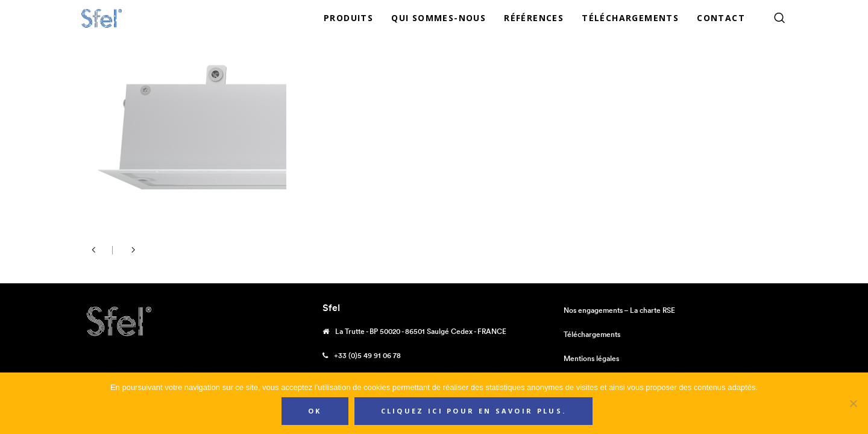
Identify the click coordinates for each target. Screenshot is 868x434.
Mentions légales (591, 358)
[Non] (853, 403)
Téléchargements (592, 334)
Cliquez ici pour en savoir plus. (474, 411)
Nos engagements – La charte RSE (619, 310)
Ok (315, 411)
